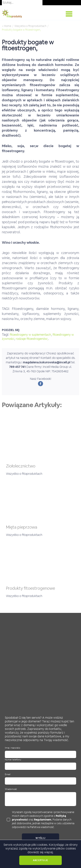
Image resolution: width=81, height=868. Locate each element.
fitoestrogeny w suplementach (30, 335)
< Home (7, 26)
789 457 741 (17, 367)
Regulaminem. (43, 820)
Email (8, 774)
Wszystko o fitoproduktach (30, 26)
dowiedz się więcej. (40, 852)
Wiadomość (11, 789)
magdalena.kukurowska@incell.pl (47, 362)
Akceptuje (40, 860)
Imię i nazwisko (13, 748)
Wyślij (40, 838)
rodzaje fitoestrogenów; (32, 339)
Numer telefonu (13, 760)
